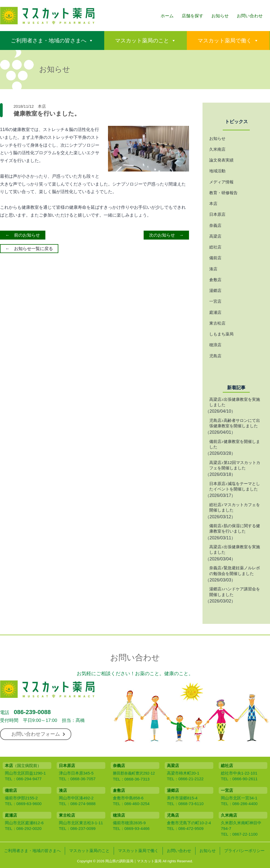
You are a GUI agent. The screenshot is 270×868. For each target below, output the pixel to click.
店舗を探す (193, 16)
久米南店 (217, 149)
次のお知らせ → (166, 235)
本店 (42, 106)
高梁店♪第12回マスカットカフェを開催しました (235, 465)
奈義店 (215, 225)
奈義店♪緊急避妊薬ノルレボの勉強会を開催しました (235, 571)
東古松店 (217, 323)
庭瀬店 (215, 312)
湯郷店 (215, 290)
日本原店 (217, 214)
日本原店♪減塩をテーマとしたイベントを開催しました (235, 486)
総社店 (215, 247)
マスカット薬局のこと (142, 41)
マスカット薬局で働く (225, 41)
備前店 (215, 258)
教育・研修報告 (223, 193)
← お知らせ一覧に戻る (29, 249)
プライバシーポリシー (244, 851)
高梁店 (215, 236)
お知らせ (220, 16)
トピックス (236, 122)
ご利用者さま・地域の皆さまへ (49, 41)
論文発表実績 (221, 160)
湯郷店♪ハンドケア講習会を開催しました (235, 592)
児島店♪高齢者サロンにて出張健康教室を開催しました (235, 423)
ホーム (167, 16)
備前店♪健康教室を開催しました (235, 444)
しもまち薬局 (221, 334)
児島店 (215, 356)
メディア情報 (221, 182)
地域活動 (217, 171)
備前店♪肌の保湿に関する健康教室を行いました (235, 528)
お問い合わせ (250, 16)
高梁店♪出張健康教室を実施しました (235, 402)
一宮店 (215, 301)
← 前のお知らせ (23, 235)
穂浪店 (215, 345)
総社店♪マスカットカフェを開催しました (235, 507)
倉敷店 (215, 280)
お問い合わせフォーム (38, 734)
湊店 (213, 269)
